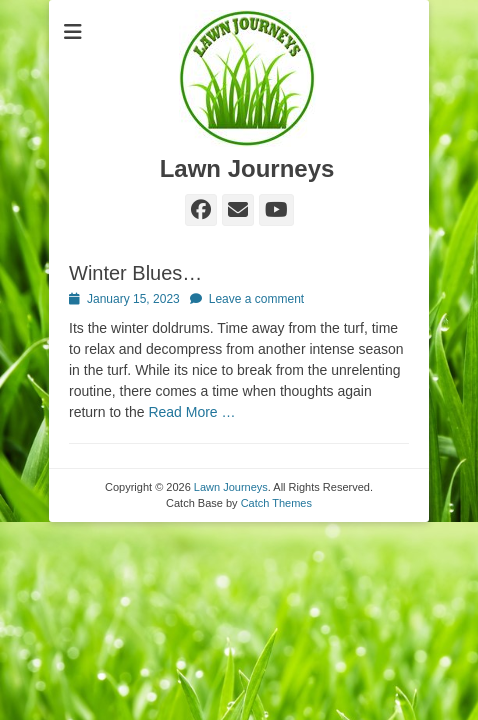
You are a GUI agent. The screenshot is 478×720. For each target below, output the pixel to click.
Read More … (191, 412)
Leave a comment (256, 299)
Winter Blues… (135, 273)
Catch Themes (276, 503)
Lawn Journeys (247, 168)
